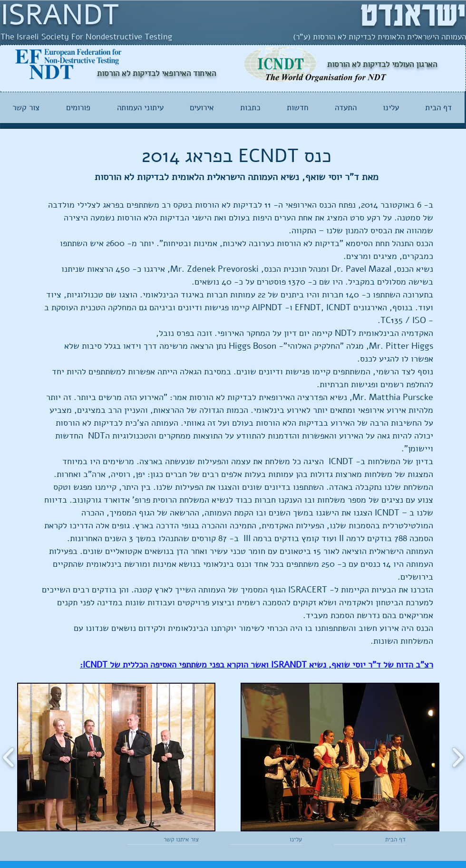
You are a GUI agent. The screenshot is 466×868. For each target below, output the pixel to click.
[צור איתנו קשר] (176, 839)
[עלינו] (275, 839)
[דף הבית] (378, 839)
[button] (116, 757)
